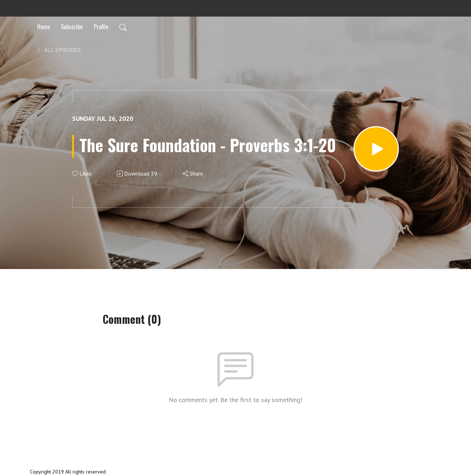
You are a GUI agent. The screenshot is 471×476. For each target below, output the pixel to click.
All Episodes (58, 50)
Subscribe (72, 27)
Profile (101, 27)
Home (43, 27)
